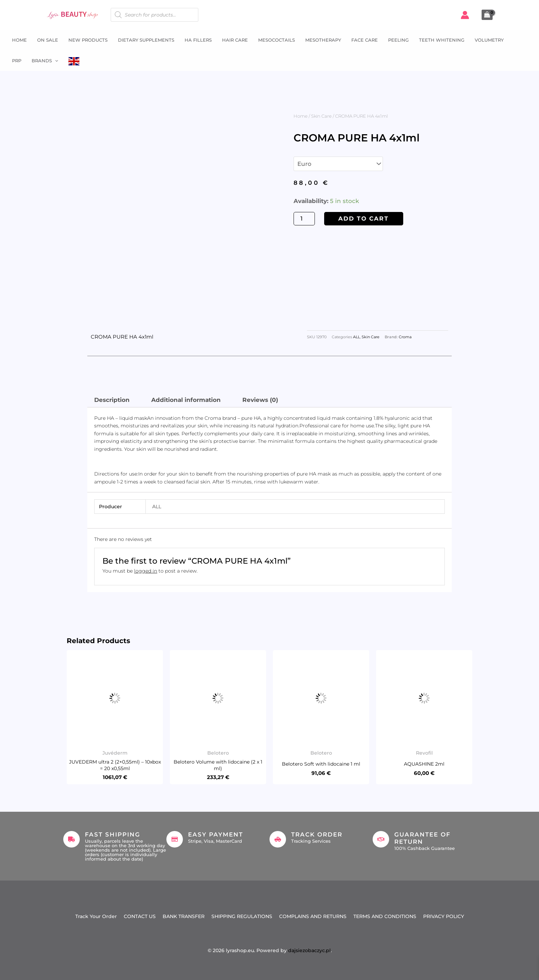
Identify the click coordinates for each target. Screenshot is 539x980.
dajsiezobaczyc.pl (309, 950)
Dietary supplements (146, 40)
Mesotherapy (323, 40)
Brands (45, 61)
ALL (356, 337)
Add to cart (364, 219)
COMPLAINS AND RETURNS (313, 916)
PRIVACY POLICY (444, 916)
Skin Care (321, 116)
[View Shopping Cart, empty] (487, 15)
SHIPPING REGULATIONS (242, 916)
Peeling (398, 40)
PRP (17, 61)
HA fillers (198, 40)
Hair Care (235, 40)
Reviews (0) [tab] (260, 400)
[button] (55, 61)
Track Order (317, 834)
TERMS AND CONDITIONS (385, 916)
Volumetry (489, 40)
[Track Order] (278, 839)
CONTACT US (140, 916)
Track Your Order (96, 916)
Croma (405, 337)
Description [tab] (112, 400)
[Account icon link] (465, 15)
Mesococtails (277, 40)
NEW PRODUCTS (88, 40)
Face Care (365, 40)
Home (19, 40)
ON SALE (48, 40)
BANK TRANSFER (184, 916)
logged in (146, 571)
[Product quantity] (304, 219)
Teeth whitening (442, 40)
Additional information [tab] (186, 400)
